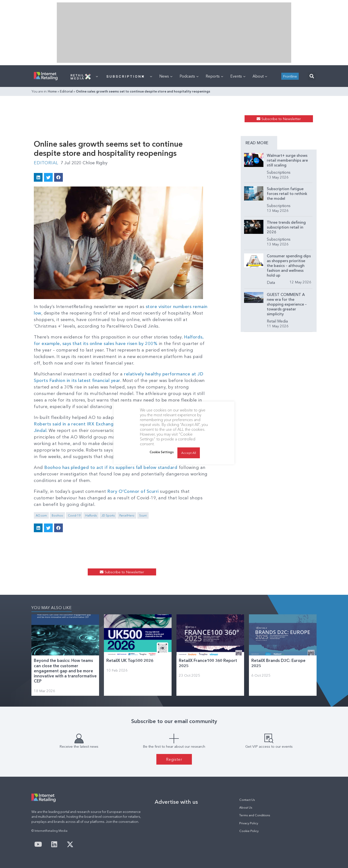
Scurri (143, 515)
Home (52, 91)
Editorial (66, 91)
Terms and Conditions (255, 815)
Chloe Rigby (95, 163)
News (166, 76)
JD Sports (108, 515)
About (260, 76)
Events (238, 76)
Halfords (91, 515)
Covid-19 (74, 515)
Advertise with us (176, 802)
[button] (312, 76)
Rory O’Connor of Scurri (134, 491)
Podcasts (189, 76)
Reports (214, 76)
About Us (246, 807)
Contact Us (247, 800)
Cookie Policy (249, 831)
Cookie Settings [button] (162, 452)
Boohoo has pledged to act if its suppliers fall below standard (111, 467)
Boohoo (57, 515)
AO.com (41, 515)
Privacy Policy (249, 823)
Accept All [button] (189, 453)
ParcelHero (127, 515)
